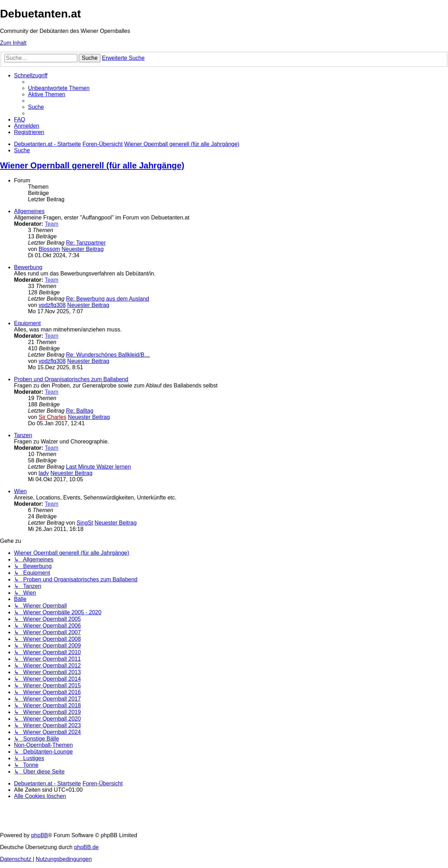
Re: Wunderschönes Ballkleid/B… (108, 355)
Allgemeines (29, 211)
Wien (20, 491)
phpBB (40, 835)
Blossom (49, 249)
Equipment (27, 323)
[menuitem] (59, 88)
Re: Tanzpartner (86, 243)
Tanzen (23, 435)
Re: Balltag (80, 411)
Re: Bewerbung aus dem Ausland (108, 299)
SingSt (85, 523)
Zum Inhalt (13, 43)
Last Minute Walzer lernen (99, 467)
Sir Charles (52, 417)
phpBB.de (86, 847)
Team (52, 224)
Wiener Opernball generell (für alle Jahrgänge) (92, 165)
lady (44, 473)
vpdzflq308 (52, 305)
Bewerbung (28, 267)
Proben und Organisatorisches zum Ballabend (71, 379)
